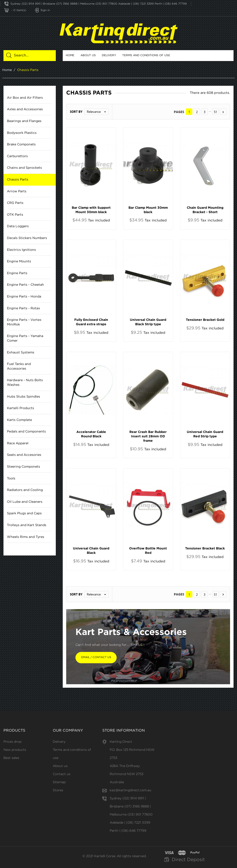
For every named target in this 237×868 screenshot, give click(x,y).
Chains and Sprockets (24, 168)
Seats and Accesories (24, 455)
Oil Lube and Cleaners (25, 502)
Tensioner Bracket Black (205, 549)
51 (215, 112)
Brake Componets (21, 144)
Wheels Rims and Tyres (26, 537)
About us (88, 55)
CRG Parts (15, 203)
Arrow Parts (17, 191)
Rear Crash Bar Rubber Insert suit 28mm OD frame (148, 436)
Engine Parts (17, 273)
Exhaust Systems (21, 353)
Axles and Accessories (25, 110)
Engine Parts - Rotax (23, 308)
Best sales (11, 758)
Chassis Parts (18, 180)
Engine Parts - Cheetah (25, 285)
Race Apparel (18, 443)
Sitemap (59, 782)
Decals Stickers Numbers (27, 238)
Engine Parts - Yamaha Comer (25, 339)
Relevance (98, 112)
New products (15, 750)
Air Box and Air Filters (25, 98)
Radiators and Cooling (25, 490)
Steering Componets (23, 467)
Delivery (109, 55)
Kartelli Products (20, 408)
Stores (58, 791)
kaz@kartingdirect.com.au (131, 791)
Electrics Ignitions (21, 250)
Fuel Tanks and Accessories (19, 366)
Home (70, 55)
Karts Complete (19, 420)
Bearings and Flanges (24, 121)
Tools (11, 478)
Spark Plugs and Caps (24, 514)
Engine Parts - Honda (24, 297)
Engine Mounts (19, 261)
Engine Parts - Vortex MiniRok (24, 322)
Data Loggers (18, 227)
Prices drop (12, 742)
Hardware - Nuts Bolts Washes (25, 383)
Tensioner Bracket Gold (205, 320)
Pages (179, 112)
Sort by (76, 112)
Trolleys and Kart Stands (27, 525)
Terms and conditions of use (146, 55)
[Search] (32, 55)
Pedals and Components (26, 432)
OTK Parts (15, 215)
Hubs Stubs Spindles (23, 397)
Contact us (62, 774)
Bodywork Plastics (22, 133)
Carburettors (17, 156)
